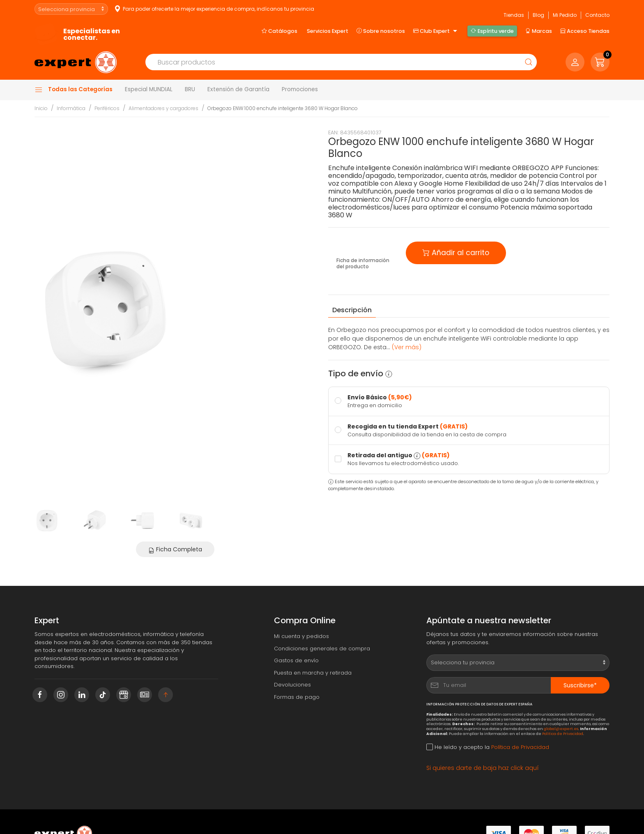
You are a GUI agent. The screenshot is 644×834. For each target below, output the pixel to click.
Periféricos (107, 108)
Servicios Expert (328, 31)
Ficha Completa (175, 549)
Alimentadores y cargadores (163, 108)
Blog (538, 15)
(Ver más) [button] (407, 347)
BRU (190, 89)
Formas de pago (297, 697)
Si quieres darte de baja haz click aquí (483, 768)
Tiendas (514, 15)
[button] (600, 62)
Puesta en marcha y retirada (313, 673)
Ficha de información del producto (363, 264)
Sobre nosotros (381, 31)
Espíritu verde (492, 31)
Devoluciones (292, 685)
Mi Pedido (565, 15)
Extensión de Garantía (238, 89)
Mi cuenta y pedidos (301, 636)
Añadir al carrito (456, 252)
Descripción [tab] (352, 310)
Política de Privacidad (563, 734)
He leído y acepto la (488, 747)
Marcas (539, 31)
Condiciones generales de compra (322, 649)
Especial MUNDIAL (149, 89)
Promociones (300, 89)
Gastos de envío (296, 660)
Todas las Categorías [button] (74, 90)
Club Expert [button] (436, 31)
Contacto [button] (597, 15)
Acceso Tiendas (585, 31)
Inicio (41, 108)
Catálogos (279, 31)
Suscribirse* (580, 685)
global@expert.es (561, 729)
